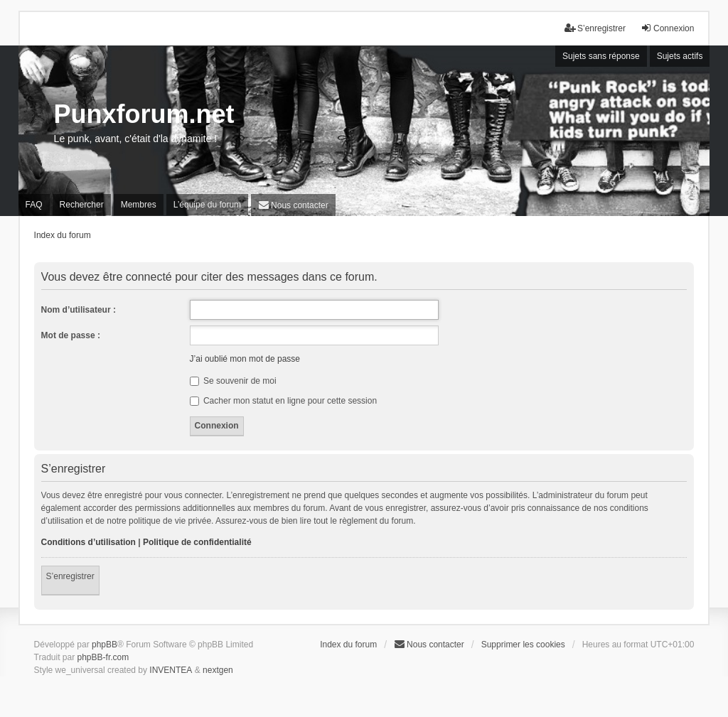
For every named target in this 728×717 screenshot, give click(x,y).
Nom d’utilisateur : (79, 310)
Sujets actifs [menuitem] (680, 56)
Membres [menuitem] (139, 205)
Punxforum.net (144, 114)
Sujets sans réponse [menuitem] (601, 56)
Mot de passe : (71, 335)
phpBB (105, 645)
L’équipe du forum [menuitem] (207, 205)
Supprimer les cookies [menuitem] (523, 645)
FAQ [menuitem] (34, 205)
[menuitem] (293, 205)
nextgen (218, 670)
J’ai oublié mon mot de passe (245, 359)
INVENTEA (171, 670)
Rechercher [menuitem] (82, 205)
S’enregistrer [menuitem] (595, 28)
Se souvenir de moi (233, 381)
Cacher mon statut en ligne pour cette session (283, 401)
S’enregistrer (70, 576)
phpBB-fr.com (103, 657)
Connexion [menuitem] (667, 28)
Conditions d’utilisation (89, 542)
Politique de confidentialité (197, 542)
